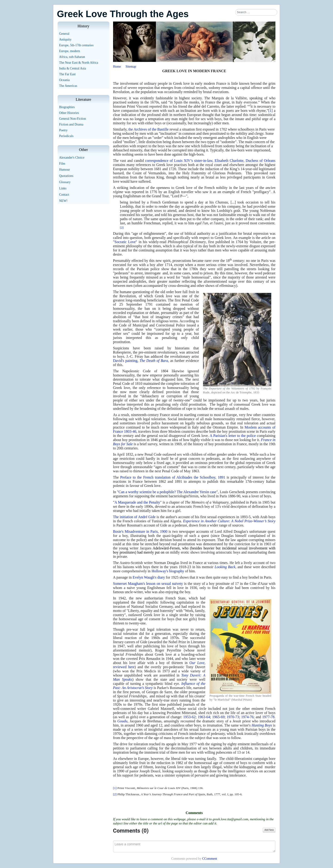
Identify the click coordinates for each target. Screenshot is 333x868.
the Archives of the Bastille (148, 129)
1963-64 (204, 717)
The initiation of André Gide (134, 517)
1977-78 (268, 717)
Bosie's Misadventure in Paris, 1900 (140, 531)
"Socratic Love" (125, 242)
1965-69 (218, 717)
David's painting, (141, 361)
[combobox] (256, 12)
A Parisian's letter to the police (233, 436)
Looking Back (225, 567)
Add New (269, 830)
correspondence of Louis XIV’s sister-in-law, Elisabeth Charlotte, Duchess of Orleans (210, 161)
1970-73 (233, 717)
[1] (270, 111)
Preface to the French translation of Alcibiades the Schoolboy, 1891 (173, 477)
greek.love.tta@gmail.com (230, 819)
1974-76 (247, 717)
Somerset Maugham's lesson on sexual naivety (148, 584)
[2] (122, 227)
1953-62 (189, 717)
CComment (210, 859)
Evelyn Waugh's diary (149, 577)
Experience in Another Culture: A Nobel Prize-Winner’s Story (229, 521)
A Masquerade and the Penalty (137, 502)
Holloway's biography (168, 571)
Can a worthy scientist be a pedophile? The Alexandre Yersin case (168, 492)
